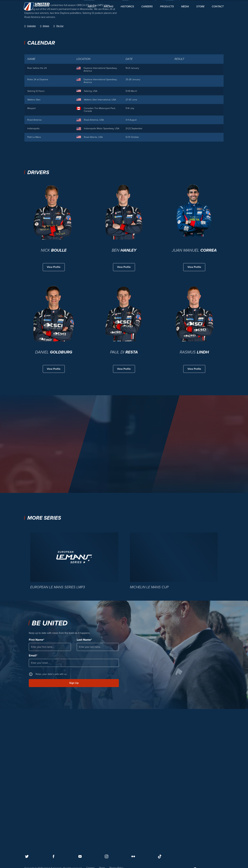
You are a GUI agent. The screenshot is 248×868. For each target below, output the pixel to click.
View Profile (54, 394)
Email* (33, 784)
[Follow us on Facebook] (54, 856)
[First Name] (50, 775)
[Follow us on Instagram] (107, 856)
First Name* (37, 767)
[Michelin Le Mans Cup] (174, 688)
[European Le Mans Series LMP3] (74, 688)
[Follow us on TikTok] (160, 856)
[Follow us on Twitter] (27, 856)
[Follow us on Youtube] (80, 856)
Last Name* (84, 767)
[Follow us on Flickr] (133, 856)
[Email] (74, 791)
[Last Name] (98, 775)
